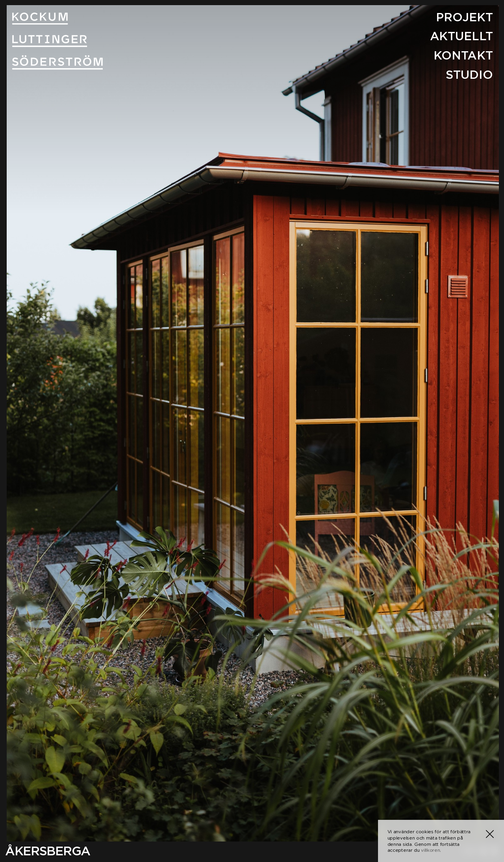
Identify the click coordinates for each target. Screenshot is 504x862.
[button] (490, 834)
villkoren (430, 850)
